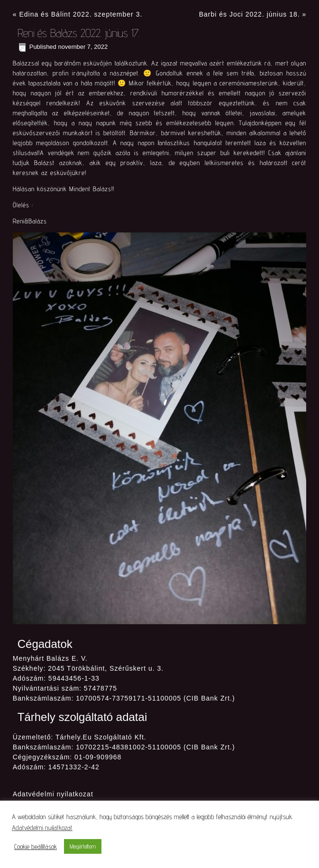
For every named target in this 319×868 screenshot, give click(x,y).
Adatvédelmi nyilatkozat (53, 794)
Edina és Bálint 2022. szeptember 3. (81, 14)
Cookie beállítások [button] (36, 846)
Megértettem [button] (83, 846)
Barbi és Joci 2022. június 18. (250, 14)
